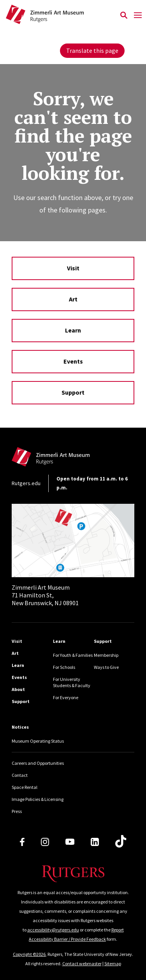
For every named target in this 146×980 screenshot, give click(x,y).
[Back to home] (64, 459)
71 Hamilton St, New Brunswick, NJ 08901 (45, 595)
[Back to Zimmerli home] (61, 16)
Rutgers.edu (26, 483)
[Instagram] (45, 842)
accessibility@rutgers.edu (53, 930)
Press (17, 811)
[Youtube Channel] (70, 842)
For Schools (64, 667)
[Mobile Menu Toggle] (138, 16)
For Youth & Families (73, 655)
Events (73, 361)
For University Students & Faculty (72, 682)
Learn (73, 330)
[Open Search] (123, 16)
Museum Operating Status (38, 741)
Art (73, 299)
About (18, 689)
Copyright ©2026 (29, 954)
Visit (73, 268)
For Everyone (66, 697)
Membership (106, 655)
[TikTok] (121, 842)
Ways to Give (106, 667)
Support (73, 392)
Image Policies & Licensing (38, 799)
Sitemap (113, 963)
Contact (20, 775)
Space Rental (25, 787)
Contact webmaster (82, 963)
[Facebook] (22, 842)
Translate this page (92, 50)
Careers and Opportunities (38, 763)
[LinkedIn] (95, 842)
